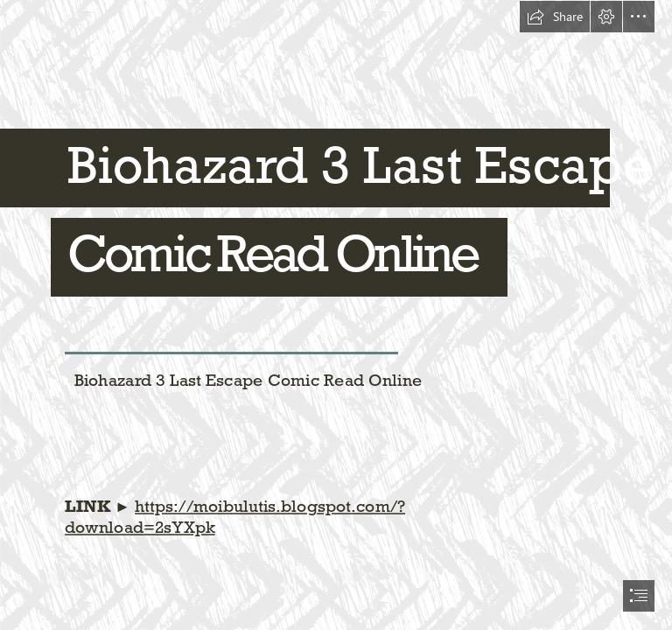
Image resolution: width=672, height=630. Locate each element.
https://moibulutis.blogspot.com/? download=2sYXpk (235, 516)
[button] (555, 17)
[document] (336, 315)
